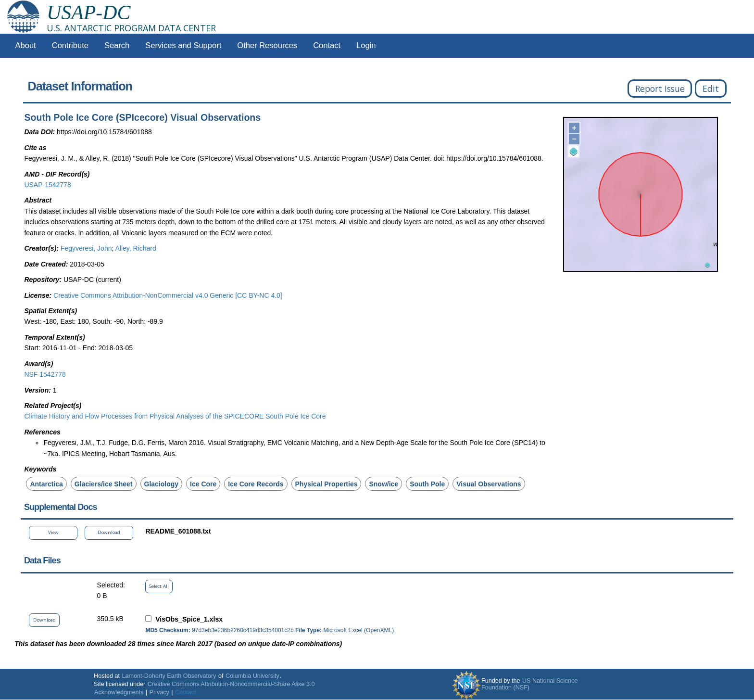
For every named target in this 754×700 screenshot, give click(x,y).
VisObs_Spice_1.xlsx (189, 619)
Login (366, 45)
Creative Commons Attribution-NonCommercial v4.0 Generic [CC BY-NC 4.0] (168, 295)
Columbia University (252, 676)
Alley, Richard (135, 248)
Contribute (70, 45)
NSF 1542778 (45, 374)
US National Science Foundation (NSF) (530, 684)
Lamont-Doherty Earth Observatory (169, 676)
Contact (327, 45)
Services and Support (183, 45)
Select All (159, 586)
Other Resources (267, 45)
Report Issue (660, 89)
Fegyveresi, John (86, 248)
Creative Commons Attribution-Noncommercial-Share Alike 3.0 (231, 684)
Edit (711, 89)
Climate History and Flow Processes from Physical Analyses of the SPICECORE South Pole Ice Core (175, 416)
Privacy (159, 692)
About (26, 45)
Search (117, 45)
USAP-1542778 (47, 185)
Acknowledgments (119, 692)
